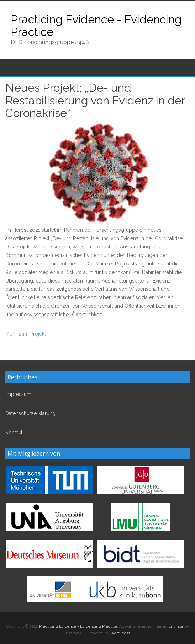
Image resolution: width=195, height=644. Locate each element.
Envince (176, 626)
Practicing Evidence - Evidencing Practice (96, 26)
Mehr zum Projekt (26, 334)
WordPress (120, 633)
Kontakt (14, 433)
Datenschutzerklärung (30, 413)
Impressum (18, 394)
